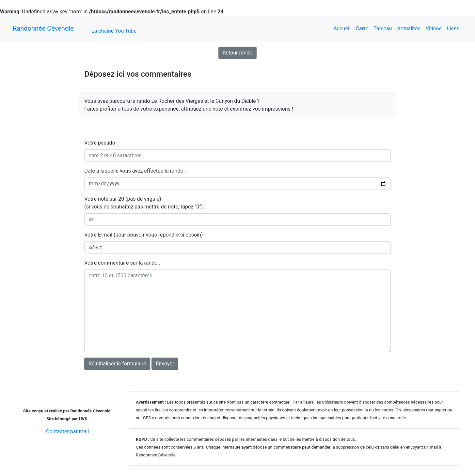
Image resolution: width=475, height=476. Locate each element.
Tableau (383, 29)
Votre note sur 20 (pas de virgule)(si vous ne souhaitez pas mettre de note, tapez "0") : (145, 203)
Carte (362, 29)
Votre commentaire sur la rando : (122, 263)
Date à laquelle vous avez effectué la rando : (135, 171)
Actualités (409, 29)
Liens (453, 29)
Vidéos (434, 29)
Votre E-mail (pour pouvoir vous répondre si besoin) (143, 235)
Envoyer (165, 364)
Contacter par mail (67, 431)
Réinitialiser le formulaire (117, 364)
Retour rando (238, 53)
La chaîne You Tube (114, 31)
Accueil (342, 29)
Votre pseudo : (101, 143)
